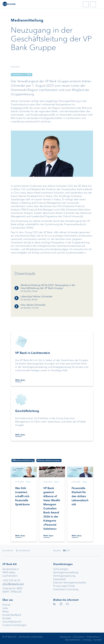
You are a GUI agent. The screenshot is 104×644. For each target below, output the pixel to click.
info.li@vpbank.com (13, 584)
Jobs (5, 608)
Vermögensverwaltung (66, 572)
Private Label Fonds (64, 586)
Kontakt (7, 618)
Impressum (65, 637)
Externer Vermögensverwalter (70, 583)
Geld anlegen (61, 569)
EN (69, 550)
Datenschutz (93, 637)
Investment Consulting (66, 589)
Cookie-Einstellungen (14, 625)
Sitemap (87, 640)
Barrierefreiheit (73, 640)
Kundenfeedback (12, 615)
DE (65, 550)
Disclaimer (79, 637)
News (6, 612)
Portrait (6, 605)
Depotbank (60, 579)
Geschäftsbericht (12, 622)
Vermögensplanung (64, 576)
